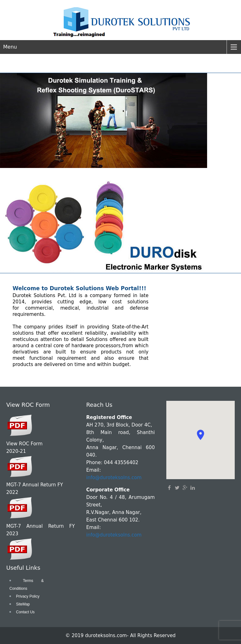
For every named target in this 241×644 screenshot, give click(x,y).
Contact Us (25, 612)
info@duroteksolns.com (114, 478)
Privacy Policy (28, 596)
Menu (10, 47)
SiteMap (23, 604)
